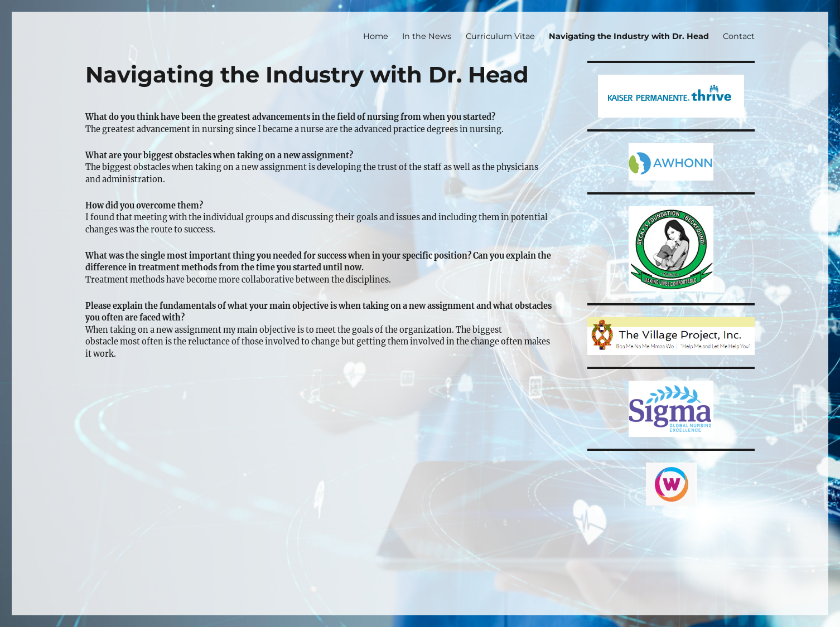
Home (376, 36)
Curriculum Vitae (500, 36)
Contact (739, 36)
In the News (427, 36)
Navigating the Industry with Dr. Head (629, 36)
